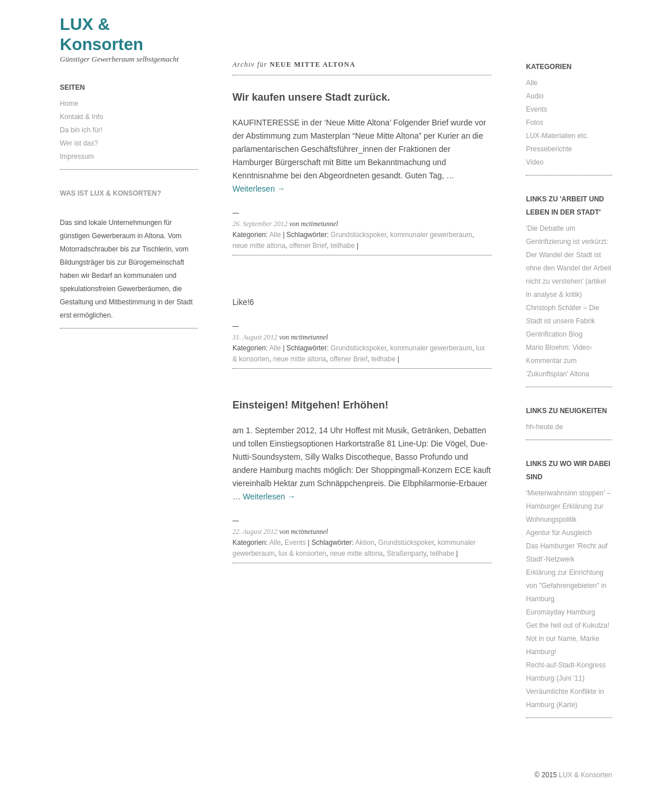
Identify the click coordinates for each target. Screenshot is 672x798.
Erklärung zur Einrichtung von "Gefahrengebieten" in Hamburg (566, 586)
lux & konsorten (302, 553)
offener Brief (308, 246)
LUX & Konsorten (585, 775)
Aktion (364, 543)
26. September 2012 (260, 224)
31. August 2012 (255, 337)
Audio (535, 96)
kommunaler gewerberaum (431, 235)
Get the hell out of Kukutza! (568, 625)
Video (534, 162)
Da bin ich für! (81, 130)
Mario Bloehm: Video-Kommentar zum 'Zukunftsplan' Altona (559, 361)
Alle (275, 235)
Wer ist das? (79, 143)
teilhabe (343, 246)
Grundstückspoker (359, 235)
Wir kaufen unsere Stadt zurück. (311, 97)
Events (295, 543)
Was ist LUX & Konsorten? (110, 193)
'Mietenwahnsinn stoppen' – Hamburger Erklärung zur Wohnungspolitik (568, 506)
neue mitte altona (259, 246)
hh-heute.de (544, 427)
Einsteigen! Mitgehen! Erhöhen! (310, 405)
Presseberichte (549, 149)
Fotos (534, 123)
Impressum (77, 156)
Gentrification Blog (554, 334)
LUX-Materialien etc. (557, 136)
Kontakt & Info (81, 117)
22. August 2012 (255, 532)
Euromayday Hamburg (560, 612)
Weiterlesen (259, 189)
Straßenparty (406, 553)
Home (69, 104)
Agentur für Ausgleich (559, 533)
